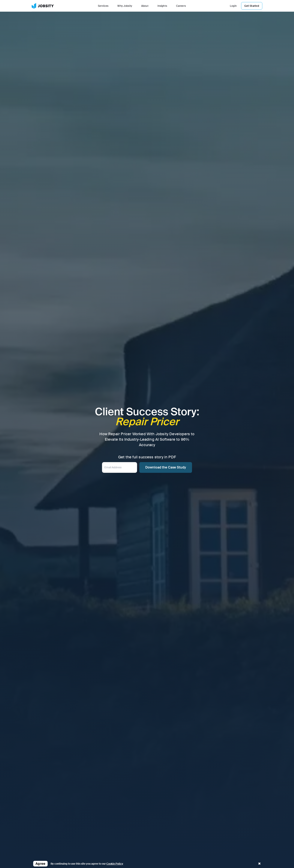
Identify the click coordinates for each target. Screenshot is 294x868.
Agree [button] (40, 864)
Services (103, 6)
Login (233, 6)
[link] (43, 6)
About (145, 6)
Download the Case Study (166, 467)
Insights (162, 6)
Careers (181, 6)
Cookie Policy (115, 864)
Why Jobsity (125, 6)
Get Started (252, 6)
